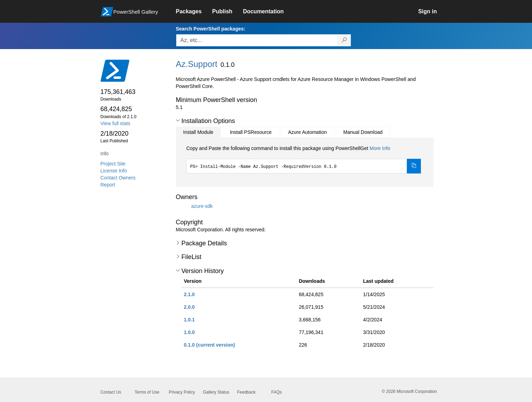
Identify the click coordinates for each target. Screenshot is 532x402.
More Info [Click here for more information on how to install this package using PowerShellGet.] (380, 148)
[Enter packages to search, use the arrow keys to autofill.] (257, 40)
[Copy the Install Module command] (414, 166)
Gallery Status (216, 392)
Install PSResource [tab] (251, 132)
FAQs (277, 392)
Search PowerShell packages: (211, 29)
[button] (178, 121)
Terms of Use (147, 392)
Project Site (113, 164)
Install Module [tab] (198, 132)
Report (108, 185)
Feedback (247, 392)
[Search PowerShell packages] (344, 40)
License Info (114, 171)
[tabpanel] (304, 159)
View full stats (115, 123)
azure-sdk (202, 206)
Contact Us (111, 392)
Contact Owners (118, 178)
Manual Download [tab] (363, 132)
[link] (194, 12)
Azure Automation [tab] (308, 132)
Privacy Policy (182, 392)
